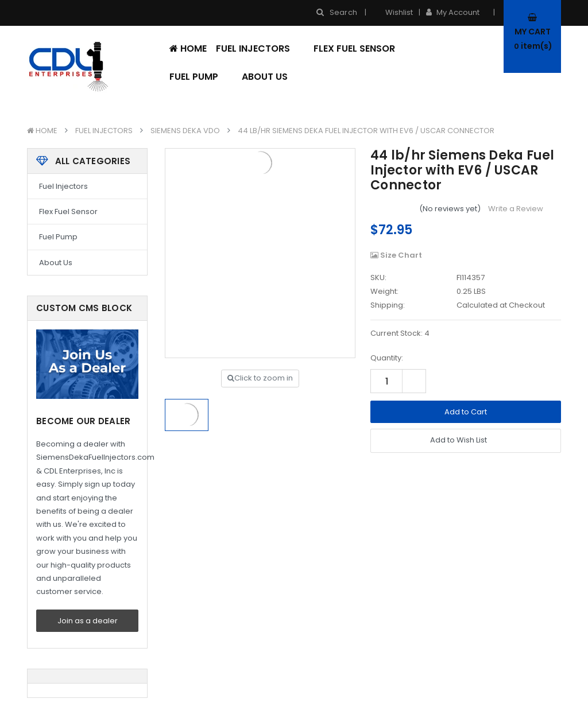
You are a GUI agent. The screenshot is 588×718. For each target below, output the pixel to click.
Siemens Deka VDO (185, 131)
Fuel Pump (201, 77)
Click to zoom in (260, 378)
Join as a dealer (88, 621)
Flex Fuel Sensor (354, 48)
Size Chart (396, 255)
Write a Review (516, 209)
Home (188, 48)
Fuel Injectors (260, 48)
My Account (457, 12)
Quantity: (387, 358)
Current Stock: (400, 333)
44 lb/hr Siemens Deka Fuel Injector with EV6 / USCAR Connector (366, 131)
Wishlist (392, 12)
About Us (265, 77)
